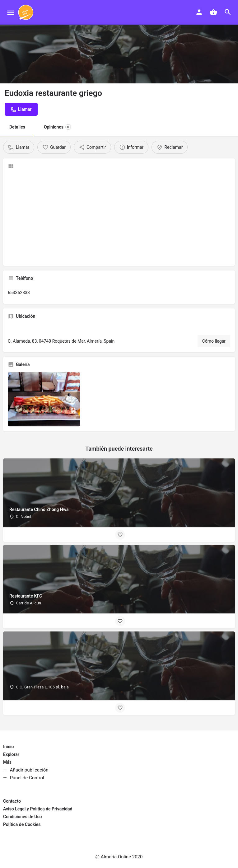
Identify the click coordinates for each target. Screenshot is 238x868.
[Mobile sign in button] (199, 12)
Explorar (11, 754)
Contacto (12, 801)
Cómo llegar (214, 341)
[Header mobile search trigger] (228, 12)
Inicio (8, 747)
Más (7, 762)
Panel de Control (27, 778)
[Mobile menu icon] (11, 13)
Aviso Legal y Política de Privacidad (38, 809)
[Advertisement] (119, 218)
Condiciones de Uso (23, 817)
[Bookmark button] (120, 535)
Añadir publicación (29, 770)
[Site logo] (27, 12)
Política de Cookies (22, 824)
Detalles (17, 127)
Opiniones (57, 127)
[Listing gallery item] (44, 399)
